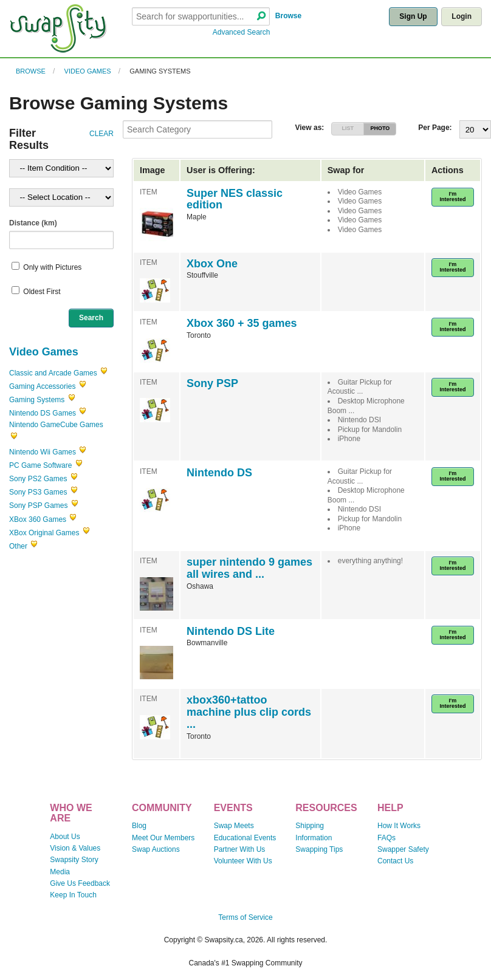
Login (462, 16)
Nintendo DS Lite (231, 631)
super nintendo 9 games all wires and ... (249, 568)
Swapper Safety (403, 849)
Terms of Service (245, 917)
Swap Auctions (156, 849)
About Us (65, 837)
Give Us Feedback (80, 883)
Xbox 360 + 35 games (242, 323)
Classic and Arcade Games (53, 373)
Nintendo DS (219, 473)
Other (18, 546)
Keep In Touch (73, 895)
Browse (288, 16)
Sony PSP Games (39, 505)
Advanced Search (242, 32)
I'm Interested (452, 197)
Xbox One (212, 264)
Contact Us (395, 861)
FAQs (386, 838)
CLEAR (101, 134)
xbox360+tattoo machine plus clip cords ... (249, 712)
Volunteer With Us (243, 861)
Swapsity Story (74, 860)
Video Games (88, 71)
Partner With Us (240, 849)
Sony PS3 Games (38, 492)
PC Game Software (40, 465)
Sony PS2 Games (38, 479)
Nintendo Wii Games (43, 452)
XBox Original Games (44, 533)
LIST (348, 128)
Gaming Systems (160, 71)
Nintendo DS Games (43, 413)
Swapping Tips (319, 849)
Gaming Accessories (42, 386)
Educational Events (245, 838)
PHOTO (380, 128)
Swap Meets (234, 826)
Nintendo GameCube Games (56, 425)
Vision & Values (75, 848)
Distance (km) (33, 223)
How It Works (399, 826)
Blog (139, 826)
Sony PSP (212, 383)
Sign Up (413, 16)
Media (60, 872)
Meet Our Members (163, 838)
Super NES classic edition (235, 199)
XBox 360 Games (38, 519)
